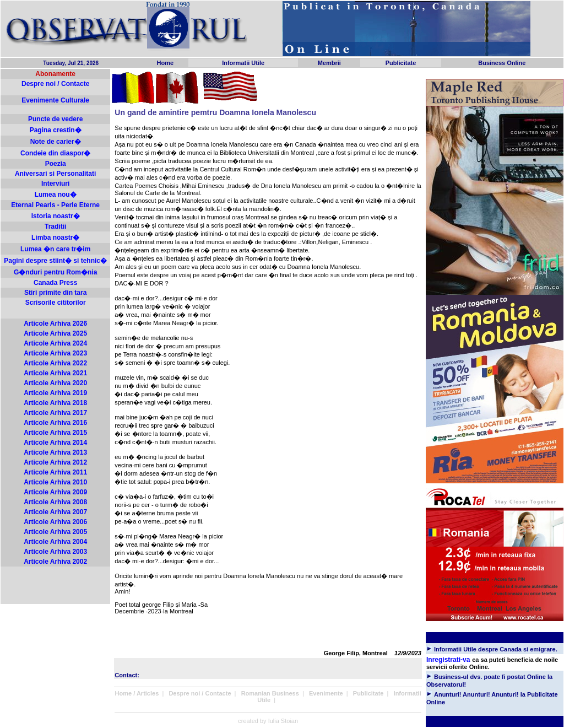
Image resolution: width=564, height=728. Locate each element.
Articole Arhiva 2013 (55, 452)
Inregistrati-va (448, 660)
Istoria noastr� (56, 216)
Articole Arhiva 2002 (55, 562)
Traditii (55, 227)
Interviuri (55, 184)
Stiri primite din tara (55, 293)
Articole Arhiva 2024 (55, 343)
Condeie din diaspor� (55, 153)
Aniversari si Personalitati (55, 174)
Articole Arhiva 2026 (55, 323)
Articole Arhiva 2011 (55, 472)
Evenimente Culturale (55, 100)
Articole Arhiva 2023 (55, 353)
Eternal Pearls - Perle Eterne (55, 205)
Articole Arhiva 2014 (55, 443)
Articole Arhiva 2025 (55, 333)
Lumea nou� (56, 195)
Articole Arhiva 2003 (55, 552)
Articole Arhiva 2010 (55, 482)
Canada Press (55, 283)
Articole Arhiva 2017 (55, 413)
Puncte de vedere (55, 119)
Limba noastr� (55, 238)
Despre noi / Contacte (55, 84)
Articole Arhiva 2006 (55, 522)
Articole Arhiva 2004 (55, 542)
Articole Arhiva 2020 (55, 383)
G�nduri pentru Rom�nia (55, 272)
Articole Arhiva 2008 (55, 502)
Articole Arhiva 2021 (55, 373)
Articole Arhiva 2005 (55, 532)
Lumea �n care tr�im (55, 249)
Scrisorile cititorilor (56, 303)
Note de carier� (56, 142)
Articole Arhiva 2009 (55, 492)
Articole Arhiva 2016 (55, 423)
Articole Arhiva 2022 (55, 363)
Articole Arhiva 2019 (55, 393)
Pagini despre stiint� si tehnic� (55, 261)
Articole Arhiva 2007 (55, 512)
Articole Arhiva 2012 (55, 462)
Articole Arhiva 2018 (55, 403)
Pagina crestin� (56, 130)
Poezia (56, 164)
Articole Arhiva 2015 (55, 433)
